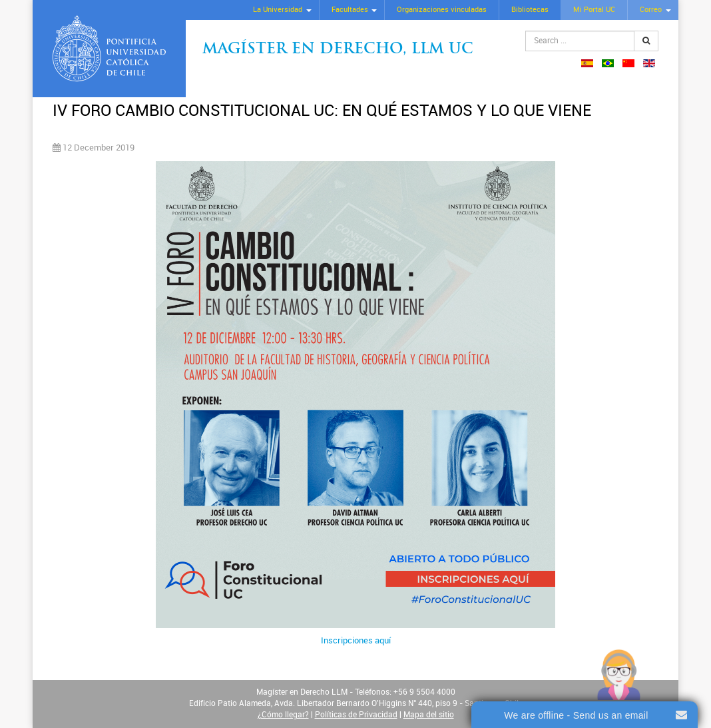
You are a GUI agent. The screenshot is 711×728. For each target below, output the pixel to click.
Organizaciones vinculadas (442, 10)
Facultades (350, 10)
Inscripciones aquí (356, 640)
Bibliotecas (530, 10)
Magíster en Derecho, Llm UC (338, 50)
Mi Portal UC (594, 10)
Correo (651, 10)
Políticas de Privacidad (356, 715)
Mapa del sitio (429, 715)
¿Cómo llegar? (283, 715)
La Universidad (278, 10)
